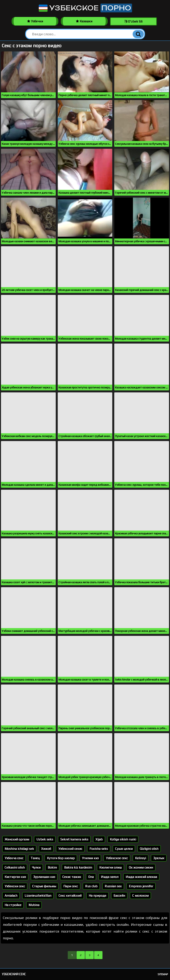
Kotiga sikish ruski (123, 839)
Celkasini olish (15, 867)
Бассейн (119, 896)
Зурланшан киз (44, 877)
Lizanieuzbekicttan (38, 896)
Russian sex (113, 886)
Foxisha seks (99, 849)
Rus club (91, 886)
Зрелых (159, 858)
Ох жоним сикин (141, 867)
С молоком (140, 896)
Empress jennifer (141, 886)
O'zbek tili (133, 21)
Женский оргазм (17, 839)
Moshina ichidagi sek (19, 849)
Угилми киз (90, 858)
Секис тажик (72, 877)
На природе (97, 896)
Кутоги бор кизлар (61, 858)
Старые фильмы (44, 886)
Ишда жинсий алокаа (141, 877)
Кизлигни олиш (110, 867)
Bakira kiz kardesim (78, 867)
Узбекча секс (14, 858)
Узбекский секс (14, 974)
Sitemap (163, 974)
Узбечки (35, 21)
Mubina (34, 905)
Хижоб (46, 849)
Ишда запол (110, 877)
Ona (91, 877)
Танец (35, 858)
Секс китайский (70, 896)
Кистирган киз (15, 877)
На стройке (13, 905)
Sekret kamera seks (74, 839)
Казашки (84, 21)
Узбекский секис (70, 849)
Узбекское (85, 8)
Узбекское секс (117, 858)
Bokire (52, 867)
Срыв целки (124, 849)
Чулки (36, 867)
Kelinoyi (141, 858)
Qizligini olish (149, 849)
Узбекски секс (15, 886)
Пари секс (71, 886)
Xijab (99, 839)
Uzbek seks (45, 839)
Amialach (11, 896)
